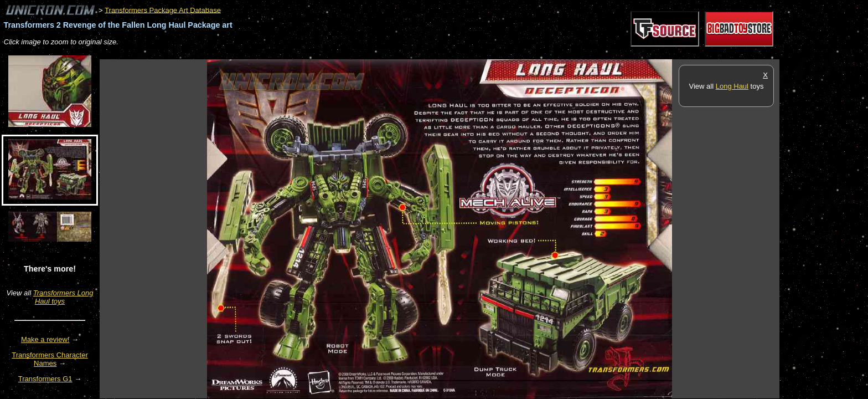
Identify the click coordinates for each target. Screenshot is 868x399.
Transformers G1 (45, 379)
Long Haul (732, 86)
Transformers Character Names (50, 359)
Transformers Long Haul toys (63, 297)
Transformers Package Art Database (163, 10)
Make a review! (45, 339)
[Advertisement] (301, 53)
